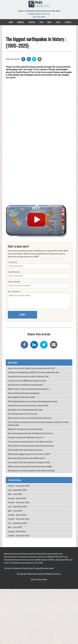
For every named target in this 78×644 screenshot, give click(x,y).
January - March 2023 (17, 532)
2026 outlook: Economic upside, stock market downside (31, 446)
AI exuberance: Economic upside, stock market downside (31, 471)
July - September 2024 (17, 507)
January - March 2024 (17, 515)
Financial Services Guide (44, 568)
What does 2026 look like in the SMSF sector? (26, 458)
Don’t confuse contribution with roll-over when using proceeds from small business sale (38, 424)
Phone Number (39, 284)
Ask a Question (39, 300)
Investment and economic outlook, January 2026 (28, 406)
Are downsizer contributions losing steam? (26, 385)
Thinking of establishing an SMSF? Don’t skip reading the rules (33, 372)
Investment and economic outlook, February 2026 (28, 377)
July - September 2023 (17, 523)
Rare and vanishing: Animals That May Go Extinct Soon (30, 433)
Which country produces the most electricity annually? (30, 467)
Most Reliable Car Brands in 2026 (21, 397)
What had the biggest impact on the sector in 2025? (29, 454)
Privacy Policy (27, 568)
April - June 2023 (15, 527)
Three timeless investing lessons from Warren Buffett (30, 442)
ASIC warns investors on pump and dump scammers (30, 418)
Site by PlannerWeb (39, 580)
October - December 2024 (19, 502)
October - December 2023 (19, 519)
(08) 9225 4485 (39, 17)
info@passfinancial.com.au (39, 14)
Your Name (39, 265)
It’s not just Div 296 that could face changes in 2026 (29, 462)
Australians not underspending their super (25, 410)
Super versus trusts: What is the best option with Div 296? (31, 368)
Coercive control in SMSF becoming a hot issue (27, 381)
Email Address (39, 275)
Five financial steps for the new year (23, 414)
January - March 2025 (17, 498)
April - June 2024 (15, 511)
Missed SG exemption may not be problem (25, 429)
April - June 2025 (15, 494)
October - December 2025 (19, 486)
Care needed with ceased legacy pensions (25, 450)
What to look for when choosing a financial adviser (28, 389)
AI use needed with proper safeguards (24, 393)
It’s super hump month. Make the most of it (26, 438)
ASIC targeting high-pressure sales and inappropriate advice (33, 401)
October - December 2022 (19, 536)
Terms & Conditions (12, 568)
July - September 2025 (17, 490)
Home (11, 22)
